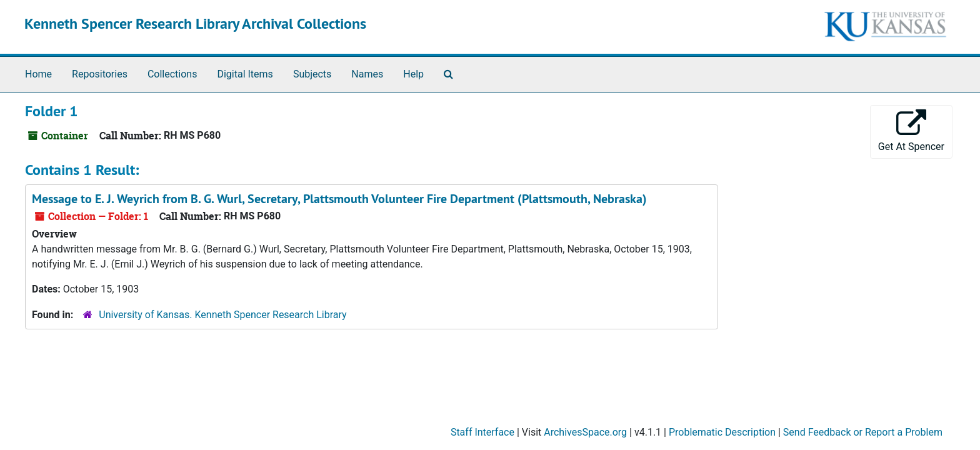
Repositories (100, 74)
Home (38, 74)
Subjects (312, 74)
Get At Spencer (911, 131)
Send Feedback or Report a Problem (863, 432)
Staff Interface (482, 432)
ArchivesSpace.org (585, 432)
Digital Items (245, 74)
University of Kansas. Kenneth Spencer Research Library (222, 315)
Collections (172, 74)
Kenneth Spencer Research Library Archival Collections (195, 23)
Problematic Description (722, 432)
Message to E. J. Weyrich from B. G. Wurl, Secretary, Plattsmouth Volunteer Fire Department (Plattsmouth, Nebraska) (339, 199)
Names (367, 74)
